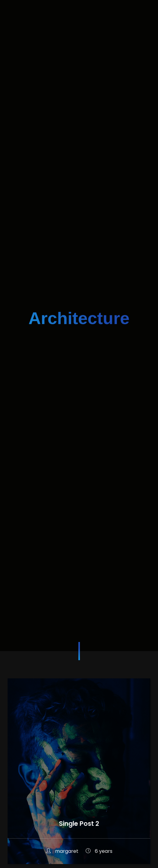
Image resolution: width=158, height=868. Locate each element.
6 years (99, 851)
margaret (63, 851)
